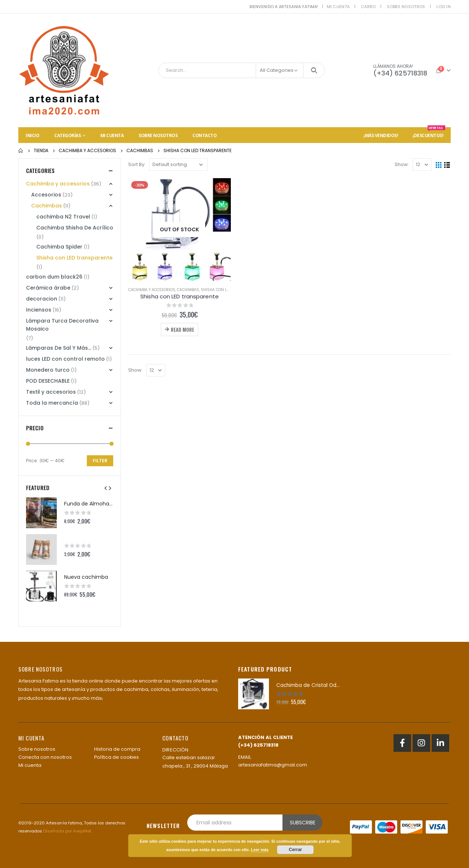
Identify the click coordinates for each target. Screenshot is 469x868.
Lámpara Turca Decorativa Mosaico (62, 325)
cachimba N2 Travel (63, 217)
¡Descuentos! (429, 133)
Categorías (67, 135)
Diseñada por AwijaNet (67, 831)
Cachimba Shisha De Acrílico (75, 228)
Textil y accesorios (51, 392)
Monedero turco (48, 370)
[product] (180, 229)
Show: (402, 164)
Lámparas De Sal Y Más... (59, 348)
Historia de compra (117, 749)
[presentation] (106, 488)
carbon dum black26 (54, 277)
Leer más (260, 850)
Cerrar (295, 850)
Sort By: (137, 164)
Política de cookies (117, 757)
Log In (444, 7)
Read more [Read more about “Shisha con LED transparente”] (182, 330)
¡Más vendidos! (381, 135)
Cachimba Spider (59, 247)
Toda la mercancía (52, 403)
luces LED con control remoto (65, 359)
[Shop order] (178, 165)
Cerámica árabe (48, 288)
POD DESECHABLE (48, 381)
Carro (368, 7)
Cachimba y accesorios (152, 290)
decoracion (42, 299)
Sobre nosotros (406, 7)
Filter (100, 461)
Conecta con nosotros (45, 757)
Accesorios (46, 195)
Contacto (204, 135)
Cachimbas (188, 290)
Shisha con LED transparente (231, 290)
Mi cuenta (338, 7)
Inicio (32, 135)
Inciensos (39, 310)
